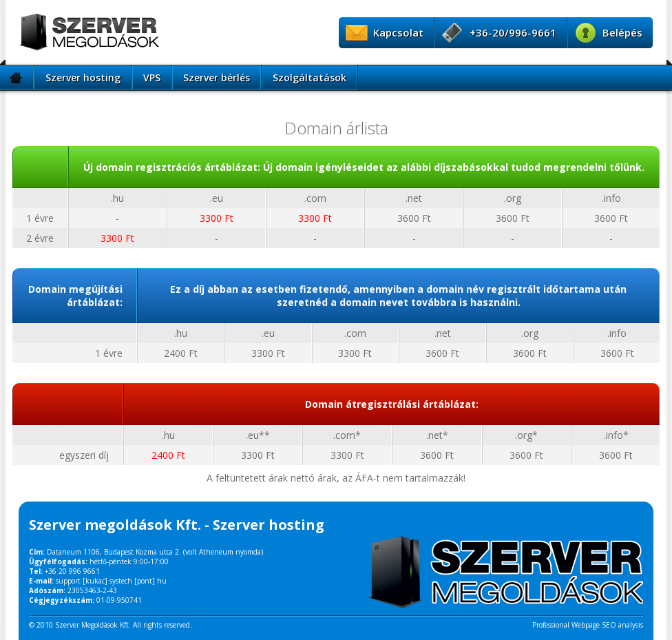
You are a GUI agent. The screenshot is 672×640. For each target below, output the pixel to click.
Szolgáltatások (309, 78)
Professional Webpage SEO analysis (588, 625)
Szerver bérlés (217, 78)
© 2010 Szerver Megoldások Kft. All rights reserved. (111, 625)
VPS (152, 78)
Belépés (622, 32)
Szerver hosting (83, 78)
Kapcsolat (398, 32)
